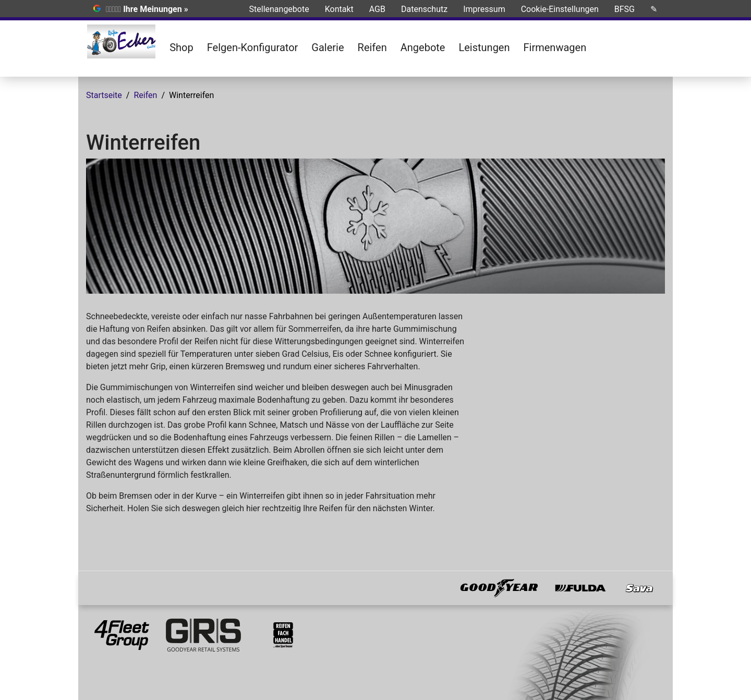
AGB (377, 9)
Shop (181, 47)
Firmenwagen (555, 47)
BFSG (625, 9)
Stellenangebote (279, 9)
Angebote (423, 47)
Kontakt (339, 9)
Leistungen (484, 47)
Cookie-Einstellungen (560, 9)
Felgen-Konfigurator (253, 47)
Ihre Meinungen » (155, 9)
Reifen (372, 47)
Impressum (484, 9)
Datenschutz (424, 9)
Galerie (328, 47)
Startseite (104, 95)
